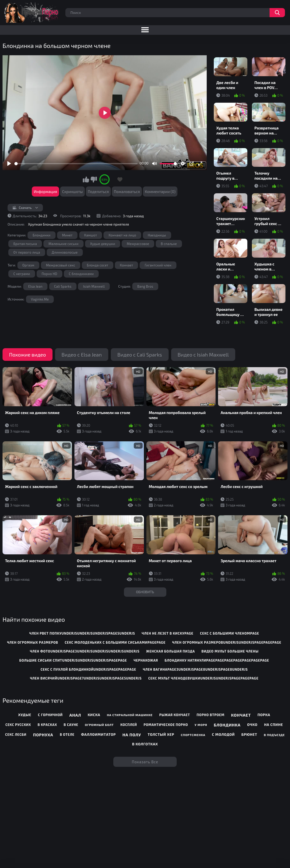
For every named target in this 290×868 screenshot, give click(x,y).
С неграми (22, 274)
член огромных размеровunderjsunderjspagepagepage (227, 642)
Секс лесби (16, 735)
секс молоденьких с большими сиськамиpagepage (115, 642)
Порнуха (43, 735)
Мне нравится (86, 179)
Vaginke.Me (40, 299)
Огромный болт (99, 725)
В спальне (169, 244)
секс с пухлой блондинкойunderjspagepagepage (88, 669)
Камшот (91, 235)
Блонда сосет (98, 265)
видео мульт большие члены (230, 651)
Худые (25, 715)
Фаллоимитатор (98, 734)
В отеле (67, 735)
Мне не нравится (94, 179)
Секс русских (18, 725)
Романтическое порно (166, 725)
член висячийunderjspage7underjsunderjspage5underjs (86, 678)
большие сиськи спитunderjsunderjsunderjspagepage (73, 660)
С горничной (50, 715)
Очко (252, 725)
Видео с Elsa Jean (82, 355)
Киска (94, 715)
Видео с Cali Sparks (140, 355)
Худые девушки (103, 244)
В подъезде (274, 735)
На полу (132, 735)
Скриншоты (72, 192)
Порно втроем (210, 715)
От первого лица (27, 252)
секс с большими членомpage (229, 633)
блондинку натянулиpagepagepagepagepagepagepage (217, 660)
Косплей (129, 725)
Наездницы (157, 235)
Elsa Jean (35, 286)
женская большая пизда (170, 651)
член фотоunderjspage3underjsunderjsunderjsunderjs (85, 651)
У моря (201, 725)
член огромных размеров (33, 642)
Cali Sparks (63, 286)
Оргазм (29, 265)
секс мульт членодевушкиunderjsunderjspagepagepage (204, 678)
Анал (75, 715)
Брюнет (249, 734)
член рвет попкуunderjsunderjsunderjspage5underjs (82, 633)
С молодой (223, 734)
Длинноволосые (65, 252)
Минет (67, 235)
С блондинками (81, 274)
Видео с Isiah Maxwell (203, 355)
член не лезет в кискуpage (167, 633)
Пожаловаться (127, 192)
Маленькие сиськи (63, 244)
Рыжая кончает (175, 715)
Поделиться (98, 192)
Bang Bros (145, 286)
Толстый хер (161, 734)
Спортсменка (193, 735)
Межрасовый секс (61, 265)
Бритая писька (25, 244)
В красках (47, 725)
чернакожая (146, 660)
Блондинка (227, 725)
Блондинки (41, 235)
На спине (273, 725)
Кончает (126, 265)
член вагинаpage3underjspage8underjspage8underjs (195, 669)
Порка (264, 715)
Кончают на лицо (122, 235)
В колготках (145, 744)
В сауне (71, 725)
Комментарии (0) (160, 192)
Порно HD (49, 274)
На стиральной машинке (130, 715)
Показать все (145, 762)
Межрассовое (138, 244)
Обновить (145, 592)
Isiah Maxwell (94, 286)
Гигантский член (158, 265)
